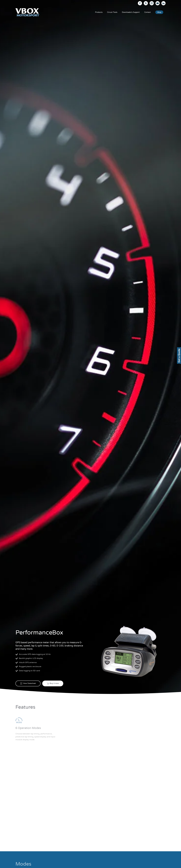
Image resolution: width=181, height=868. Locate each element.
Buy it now (53, 683)
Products (99, 12)
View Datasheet (28, 683)
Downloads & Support (131, 12)
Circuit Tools (112, 12)
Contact (148, 12)
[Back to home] (27, 12)
